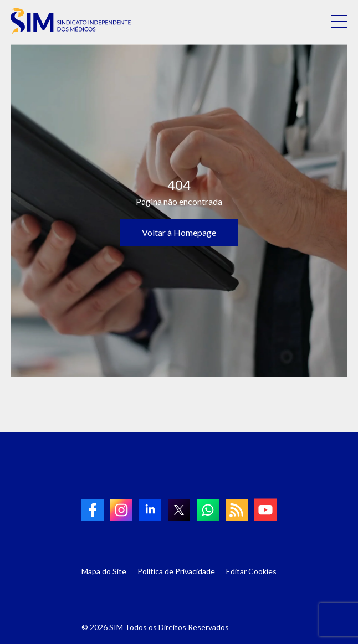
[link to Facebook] (93, 510)
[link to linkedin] (150, 510)
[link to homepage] (71, 22)
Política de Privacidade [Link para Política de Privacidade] (176, 571)
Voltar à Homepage (179, 232)
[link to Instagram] (121, 510)
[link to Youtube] (265, 510)
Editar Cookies (251, 571)
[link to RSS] (237, 510)
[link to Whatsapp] (208, 510)
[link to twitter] (179, 510)
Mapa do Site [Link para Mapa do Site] (104, 571)
